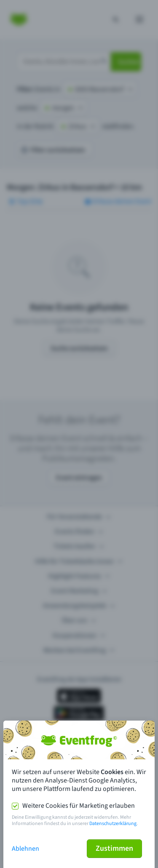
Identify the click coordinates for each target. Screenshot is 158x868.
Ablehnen (25, 849)
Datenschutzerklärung (113, 824)
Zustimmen (114, 848)
